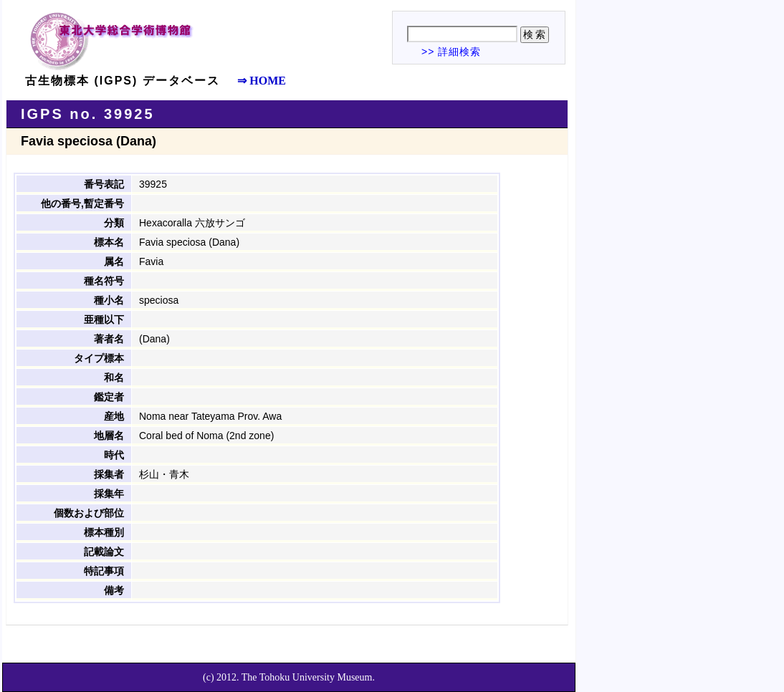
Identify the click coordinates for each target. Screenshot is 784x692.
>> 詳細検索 (451, 52)
